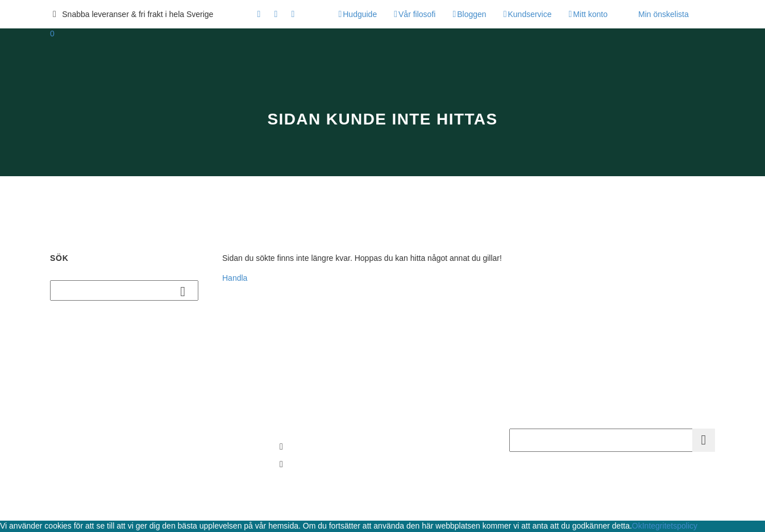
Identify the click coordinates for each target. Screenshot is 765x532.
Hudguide (360, 14)
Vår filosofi (417, 14)
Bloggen (471, 14)
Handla (235, 278)
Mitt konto (590, 14)
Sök (186, 291)
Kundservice (529, 14)
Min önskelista (664, 14)
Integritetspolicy (670, 526)
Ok (637, 526)
